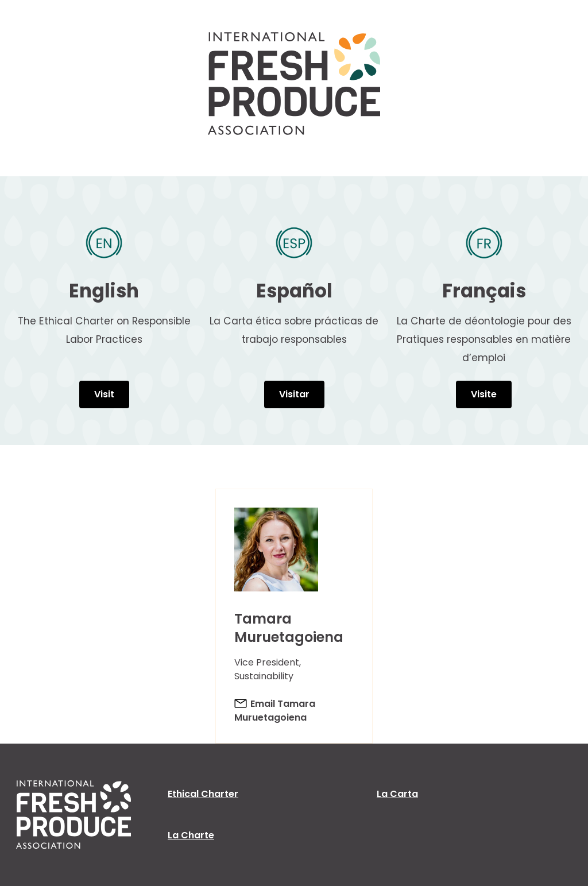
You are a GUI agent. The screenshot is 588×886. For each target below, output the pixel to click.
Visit (104, 394)
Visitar (294, 394)
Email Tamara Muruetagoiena (275, 711)
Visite (484, 394)
